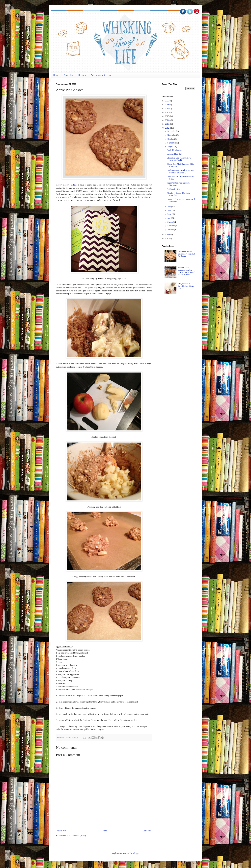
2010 (167, 238)
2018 (167, 105)
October (171, 139)
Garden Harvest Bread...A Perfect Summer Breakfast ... (180, 171)
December (172, 131)
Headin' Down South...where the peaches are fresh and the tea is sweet (186, 271)
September (172, 143)
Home (56, 75)
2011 (167, 235)
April (170, 218)
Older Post (147, 831)
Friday (73, 185)
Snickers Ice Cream (175, 189)
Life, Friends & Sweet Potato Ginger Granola (186, 286)
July (169, 207)
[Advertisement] (187, 323)
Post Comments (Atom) (76, 836)
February (171, 226)
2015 (167, 116)
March (170, 222)
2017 (167, 109)
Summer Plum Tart (174, 154)
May (169, 214)
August (170, 147)
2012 (167, 128)
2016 (167, 112)
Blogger (136, 853)
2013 (167, 124)
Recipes (82, 75)
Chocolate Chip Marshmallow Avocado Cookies (179, 159)
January (171, 230)
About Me (69, 75)
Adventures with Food (101, 75)
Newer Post (61, 831)
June (169, 210)
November (172, 135)
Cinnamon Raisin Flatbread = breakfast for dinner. (186, 254)
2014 (167, 120)
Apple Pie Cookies (174, 150)
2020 (167, 101)
